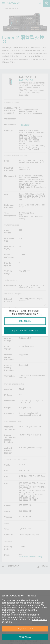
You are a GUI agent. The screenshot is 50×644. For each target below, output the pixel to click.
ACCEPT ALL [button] (25, 637)
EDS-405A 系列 (27, 80)
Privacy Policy (39, 620)
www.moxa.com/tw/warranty (31, 557)
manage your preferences (16, 615)
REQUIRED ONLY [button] (25, 629)
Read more (26, 125)
